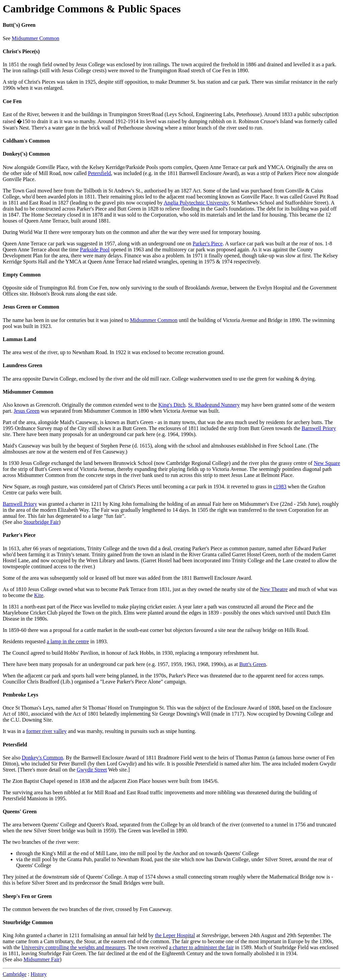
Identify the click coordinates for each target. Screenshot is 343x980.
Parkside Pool (95, 250)
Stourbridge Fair (41, 522)
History (39, 974)
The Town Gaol (19, 191)
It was (282, 197)
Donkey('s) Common (26, 154)
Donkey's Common (42, 758)
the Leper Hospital (175, 935)
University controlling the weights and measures (73, 947)
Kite (39, 595)
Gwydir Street (92, 770)
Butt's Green (253, 664)
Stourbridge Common (28, 922)
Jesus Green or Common (31, 307)
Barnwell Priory (319, 428)
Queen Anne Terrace (25, 243)
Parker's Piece (208, 243)
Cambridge (15, 974)
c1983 (280, 486)
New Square (327, 463)
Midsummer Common (36, 38)
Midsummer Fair (42, 959)
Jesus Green (27, 411)
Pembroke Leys (20, 695)
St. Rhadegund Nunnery (214, 405)
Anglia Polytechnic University (196, 203)
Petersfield (99, 173)
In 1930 (11, 463)
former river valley (46, 731)
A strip (10, 82)
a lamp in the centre (68, 641)
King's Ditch (172, 405)
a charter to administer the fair (201, 947)
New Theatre (274, 589)
